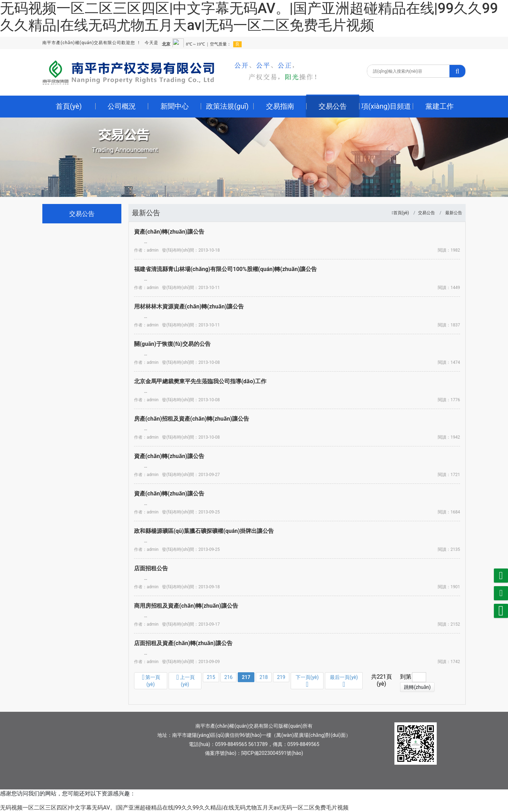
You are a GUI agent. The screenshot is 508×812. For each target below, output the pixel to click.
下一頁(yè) (307, 681)
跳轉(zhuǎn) (417, 687)
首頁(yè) (401, 213)
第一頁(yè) (151, 680)
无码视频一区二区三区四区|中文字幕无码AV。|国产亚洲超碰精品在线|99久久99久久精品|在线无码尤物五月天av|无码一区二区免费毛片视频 (249, 17)
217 (246, 677)
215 (211, 677)
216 (229, 677)
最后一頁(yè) (344, 681)
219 (281, 677)
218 (264, 677)
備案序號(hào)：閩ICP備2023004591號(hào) (254, 753)
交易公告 (427, 213)
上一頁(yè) (186, 680)
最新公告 (454, 213)
